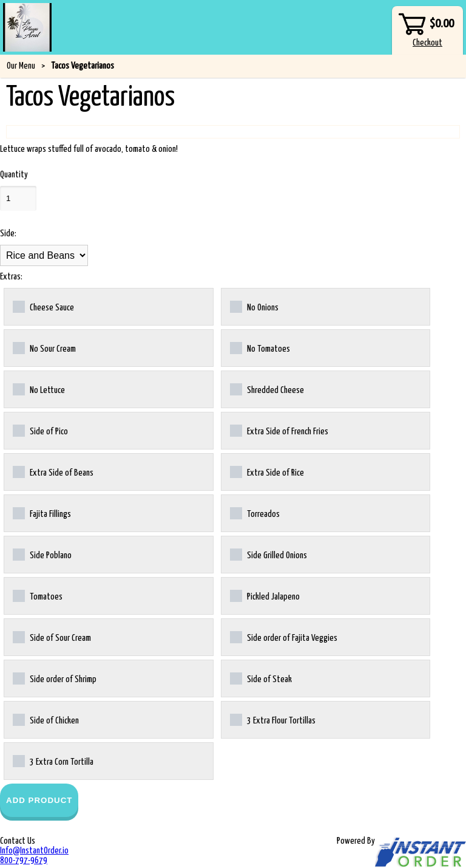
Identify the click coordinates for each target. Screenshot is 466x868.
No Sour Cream (44, 348)
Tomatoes (38, 596)
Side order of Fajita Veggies (284, 637)
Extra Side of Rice (267, 472)
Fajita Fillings (42, 513)
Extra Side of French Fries (279, 431)
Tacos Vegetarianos (83, 66)
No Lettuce (39, 389)
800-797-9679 (24, 860)
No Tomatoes (260, 348)
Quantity (14, 175)
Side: (8, 234)
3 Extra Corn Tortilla (53, 761)
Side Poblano (42, 555)
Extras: (11, 277)
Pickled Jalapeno (265, 596)
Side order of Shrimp (55, 678)
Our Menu (21, 66)
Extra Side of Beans (53, 472)
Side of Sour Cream (52, 637)
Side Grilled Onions (268, 555)
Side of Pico (40, 431)
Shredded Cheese (267, 389)
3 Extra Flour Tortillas (273, 720)
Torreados (255, 513)
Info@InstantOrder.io (34, 851)
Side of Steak (261, 678)
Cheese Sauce (43, 307)
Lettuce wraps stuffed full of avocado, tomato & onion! (89, 149)
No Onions (254, 307)
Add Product (39, 800)
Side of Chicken (46, 720)
